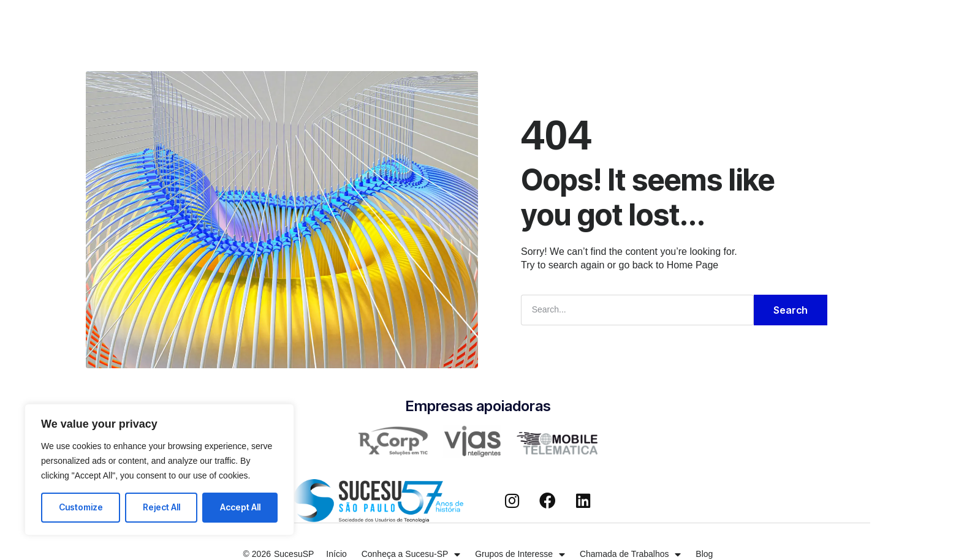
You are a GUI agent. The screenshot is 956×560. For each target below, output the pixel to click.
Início (231, 21)
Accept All (240, 507)
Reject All (161, 507)
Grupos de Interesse (432, 21)
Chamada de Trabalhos (552, 21)
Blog (635, 21)
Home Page (693, 265)
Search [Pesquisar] (791, 310)
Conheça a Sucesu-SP (314, 21)
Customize (81, 507)
